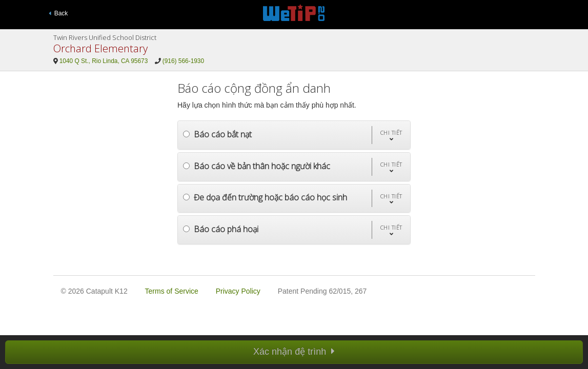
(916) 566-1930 (183, 61)
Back (58, 13)
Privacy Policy (238, 291)
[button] (391, 135)
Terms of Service (172, 291)
